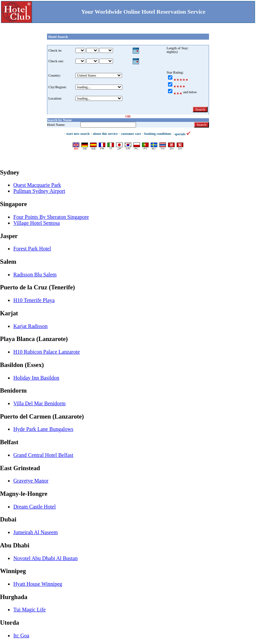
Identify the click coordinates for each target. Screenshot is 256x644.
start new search (78, 134)
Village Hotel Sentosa (36, 223)
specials (183, 134)
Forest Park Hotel (32, 249)
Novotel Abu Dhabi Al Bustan (45, 558)
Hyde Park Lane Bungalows (43, 429)
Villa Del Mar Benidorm (39, 403)
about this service (105, 134)
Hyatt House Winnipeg (38, 584)
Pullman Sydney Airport (39, 191)
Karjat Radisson (30, 326)
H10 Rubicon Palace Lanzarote (46, 352)
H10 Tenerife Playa (34, 300)
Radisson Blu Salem (35, 275)
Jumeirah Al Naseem (35, 532)
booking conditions (158, 134)
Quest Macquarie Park (37, 185)
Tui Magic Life (29, 610)
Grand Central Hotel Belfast (43, 455)
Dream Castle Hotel (34, 507)
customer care (131, 134)
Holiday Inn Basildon (36, 378)
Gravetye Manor (31, 481)
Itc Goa (21, 636)
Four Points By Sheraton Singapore (51, 217)
